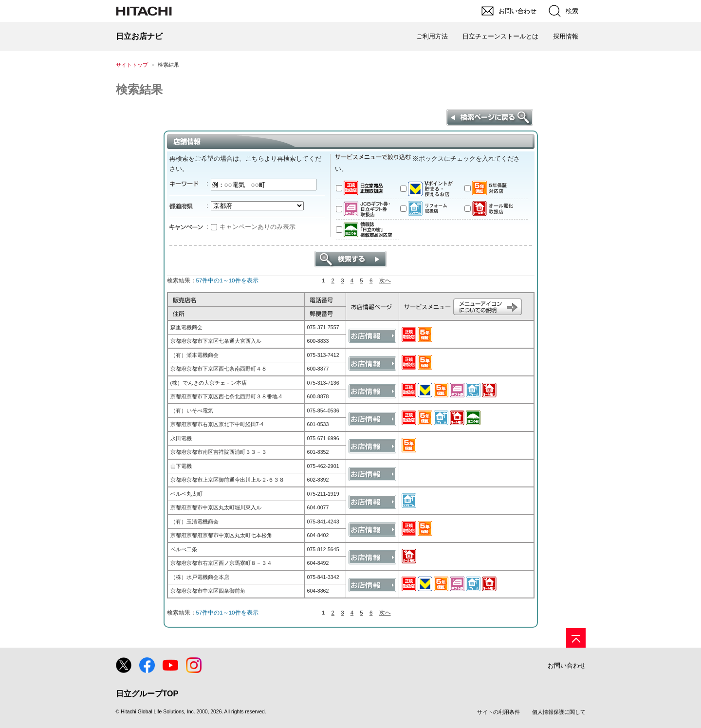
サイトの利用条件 (498, 712)
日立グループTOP (147, 694)
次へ (385, 280)
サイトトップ (132, 65)
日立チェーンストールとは (500, 36)
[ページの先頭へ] (576, 638)
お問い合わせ (567, 665)
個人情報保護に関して (559, 712)
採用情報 (566, 36)
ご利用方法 (432, 36)
